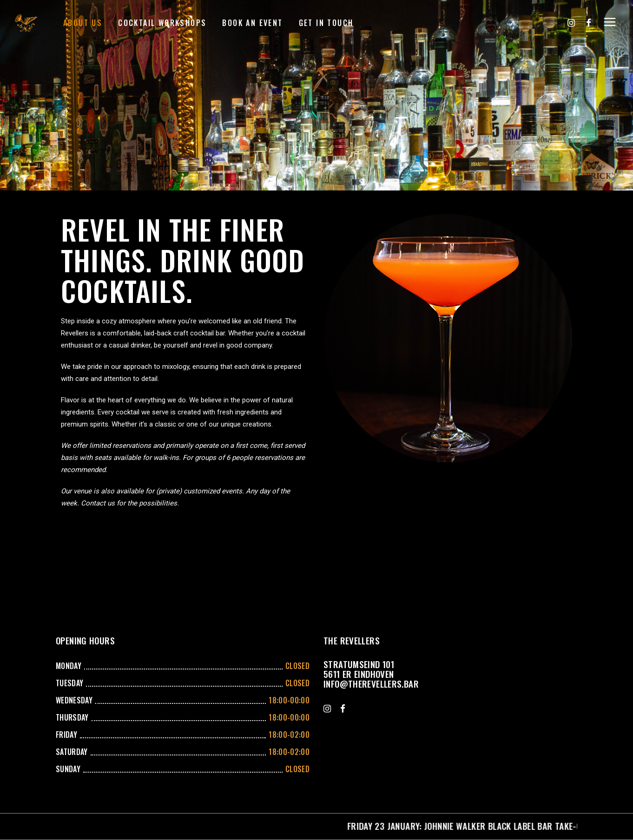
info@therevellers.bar (371, 683)
